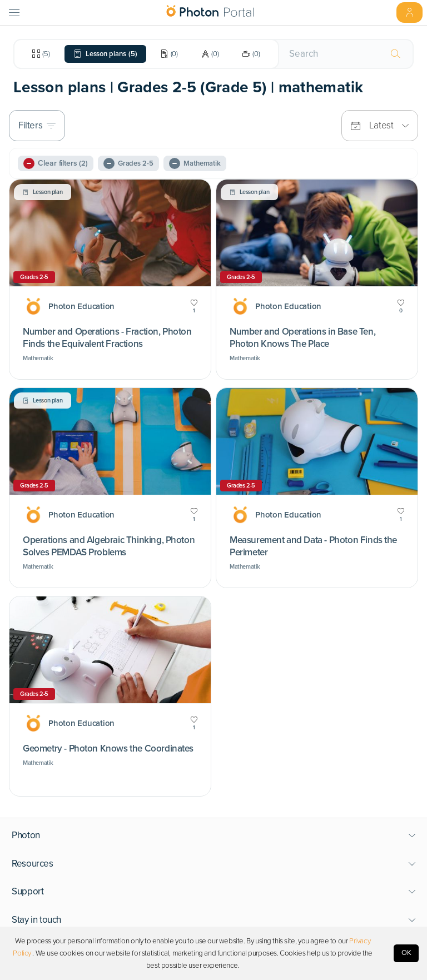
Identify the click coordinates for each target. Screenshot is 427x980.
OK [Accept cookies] (406, 953)
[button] (214, 835)
